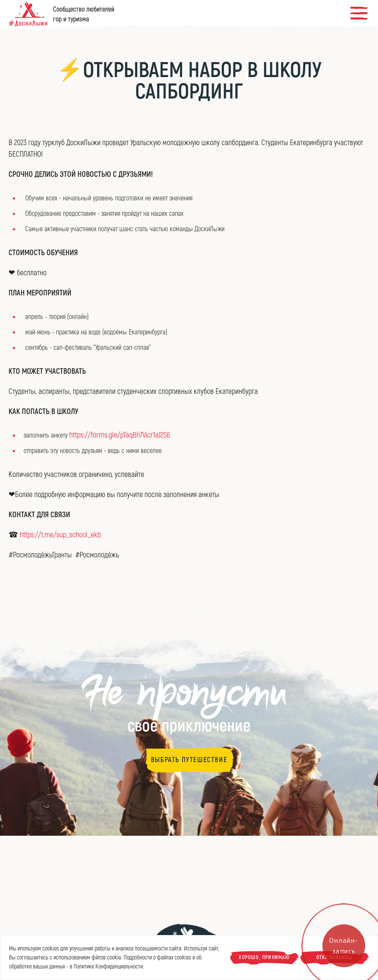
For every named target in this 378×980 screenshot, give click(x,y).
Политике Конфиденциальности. (109, 967)
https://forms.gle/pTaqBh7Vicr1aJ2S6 (120, 435)
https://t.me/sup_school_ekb (60, 535)
